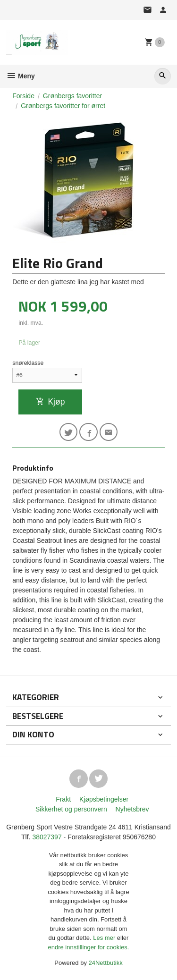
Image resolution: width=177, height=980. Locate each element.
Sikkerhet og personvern (71, 809)
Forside (23, 96)
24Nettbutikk (106, 963)
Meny (21, 76)
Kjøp (50, 402)
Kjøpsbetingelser (104, 799)
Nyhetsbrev (132, 809)
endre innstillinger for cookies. (89, 947)
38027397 (47, 837)
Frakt (63, 799)
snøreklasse (28, 363)
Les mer (105, 938)
